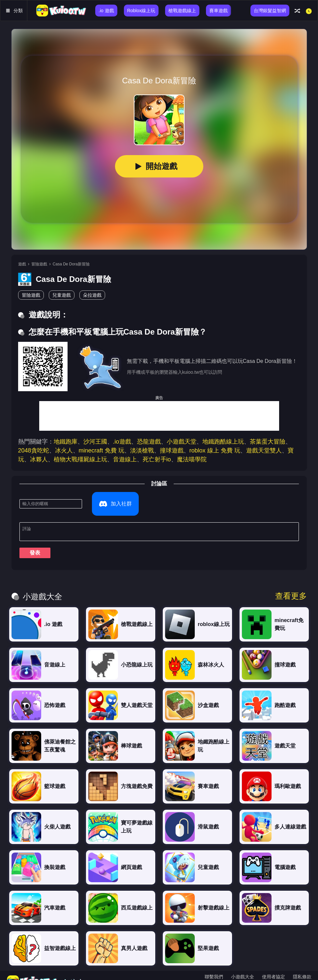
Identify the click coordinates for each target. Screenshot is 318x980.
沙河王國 (95, 442)
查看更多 (291, 584)
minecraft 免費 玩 (101, 450)
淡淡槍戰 (142, 450)
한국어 (273, 973)
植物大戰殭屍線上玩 (80, 459)
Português (299, 973)
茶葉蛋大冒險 (268, 442)
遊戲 (22, 264)
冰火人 (64, 450)
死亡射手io (157, 459)
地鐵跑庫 (66, 442)
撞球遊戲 (172, 450)
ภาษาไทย (249, 973)
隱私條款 (302, 965)
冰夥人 (39, 459)
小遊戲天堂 (182, 442)
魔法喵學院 (192, 459)
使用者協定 (274, 965)
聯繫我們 (214, 965)
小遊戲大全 (243, 965)
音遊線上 (125, 459)
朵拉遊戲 (92, 295)
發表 (35, 541)
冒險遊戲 (39, 264)
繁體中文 (222, 973)
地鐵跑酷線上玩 (223, 442)
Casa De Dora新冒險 (71, 264)
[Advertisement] (159, 416)
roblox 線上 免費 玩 (215, 450)
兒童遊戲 (62, 295)
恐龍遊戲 (149, 442)
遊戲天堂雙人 (264, 450)
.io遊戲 (122, 442)
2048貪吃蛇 (34, 450)
